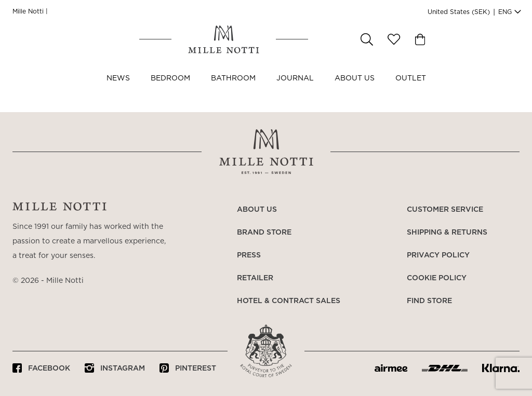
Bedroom (170, 92)
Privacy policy (438, 255)
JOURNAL (295, 92)
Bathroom (233, 92)
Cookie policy (437, 278)
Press (249, 255)
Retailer (255, 278)
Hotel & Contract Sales (289, 301)
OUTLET (411, 92)
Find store (429, 301)
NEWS (118, 92)
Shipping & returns (447, 233)
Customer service (445, 210)
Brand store (264, 233)
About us (355, 92)
